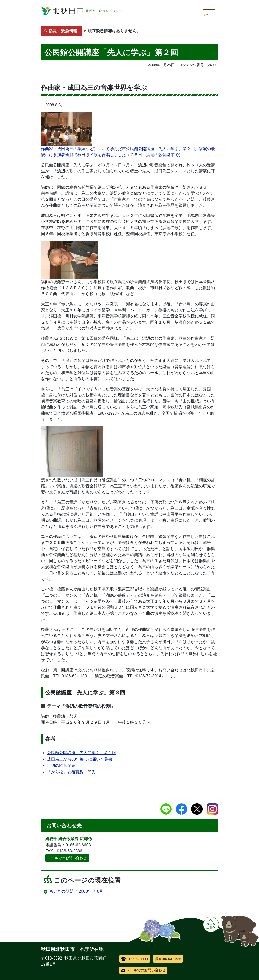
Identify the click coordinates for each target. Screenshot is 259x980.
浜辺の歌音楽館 (61, 766)
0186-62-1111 (135, 959)
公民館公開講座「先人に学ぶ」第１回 (81, 753)
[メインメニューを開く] (209, 11)
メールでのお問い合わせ (67, 858)
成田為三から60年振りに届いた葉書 (80, 759)
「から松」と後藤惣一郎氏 (71, 772)
